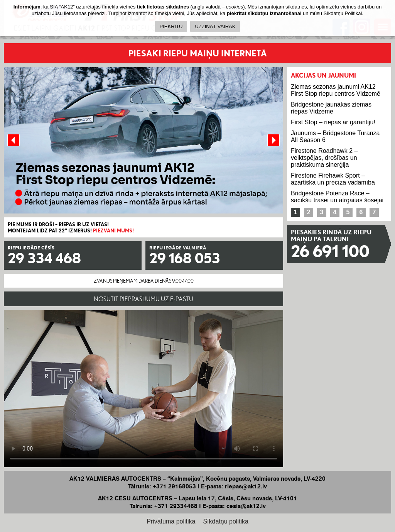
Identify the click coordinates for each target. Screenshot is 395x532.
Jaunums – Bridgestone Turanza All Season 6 (335, 136)
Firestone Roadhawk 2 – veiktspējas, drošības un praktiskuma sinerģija (324, 158)
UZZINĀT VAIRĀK (215, 26)
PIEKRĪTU (171, 26)
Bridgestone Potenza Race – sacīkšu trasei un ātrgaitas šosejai (337, 197)
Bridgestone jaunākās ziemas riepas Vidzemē (331, 108)
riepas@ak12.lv (246, 486)
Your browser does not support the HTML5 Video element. (143, 389)
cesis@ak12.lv (246, 506)
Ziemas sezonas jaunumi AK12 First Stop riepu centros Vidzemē (336, 90)
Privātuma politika (171, 521)
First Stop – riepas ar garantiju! (333, 122)
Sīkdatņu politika (225, 521)
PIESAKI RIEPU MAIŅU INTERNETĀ (198, 53)
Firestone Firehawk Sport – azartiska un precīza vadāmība (333, 179)
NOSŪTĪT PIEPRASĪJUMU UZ (143, 299)
